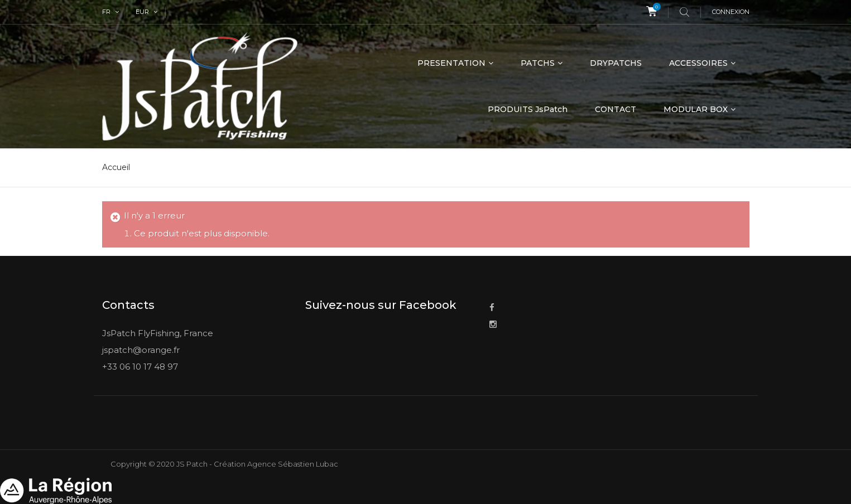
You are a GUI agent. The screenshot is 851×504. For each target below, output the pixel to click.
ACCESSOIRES (698, 63)
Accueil (116, 167)
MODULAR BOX (696, 109)
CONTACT (616, 109)
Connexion (731, 12)
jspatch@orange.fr (141, 350)
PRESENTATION (451, 63)
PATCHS (538, 63)
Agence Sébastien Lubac (293, 464)
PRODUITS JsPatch (528, 109)
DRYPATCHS (616, 63)
